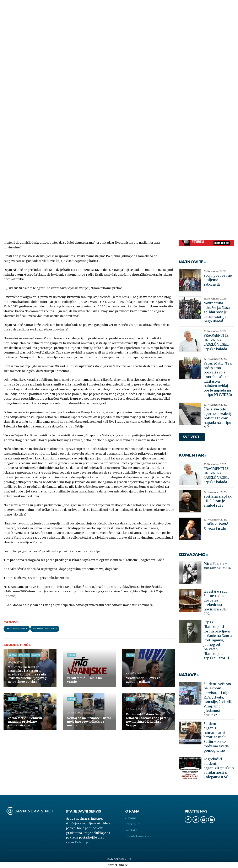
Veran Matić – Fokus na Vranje (84, 680)
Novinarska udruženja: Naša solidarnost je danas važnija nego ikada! (217, 312)
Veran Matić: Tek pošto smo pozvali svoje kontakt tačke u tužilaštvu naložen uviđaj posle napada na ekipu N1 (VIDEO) (218, 379)
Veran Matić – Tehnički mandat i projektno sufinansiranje (25, 722)
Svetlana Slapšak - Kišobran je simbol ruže (218, 501)
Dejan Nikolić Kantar (17, 629)
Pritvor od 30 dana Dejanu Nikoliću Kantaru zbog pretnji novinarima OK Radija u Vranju (148, 720)
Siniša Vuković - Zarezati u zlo (217, 526)
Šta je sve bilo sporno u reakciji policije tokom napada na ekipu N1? (218, 418)
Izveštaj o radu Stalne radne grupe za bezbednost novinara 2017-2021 (216, 603)
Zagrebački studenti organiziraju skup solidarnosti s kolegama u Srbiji (219, 768)
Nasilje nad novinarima (45, 629)
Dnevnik (72, 655)
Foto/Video (24, 655)
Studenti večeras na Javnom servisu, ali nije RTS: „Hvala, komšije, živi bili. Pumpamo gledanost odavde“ (218, 699)
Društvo (13, 655)
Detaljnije (82, 842)
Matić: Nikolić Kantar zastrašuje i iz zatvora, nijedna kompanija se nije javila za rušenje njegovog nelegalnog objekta (27, 674)
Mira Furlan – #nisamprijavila (217, 566)
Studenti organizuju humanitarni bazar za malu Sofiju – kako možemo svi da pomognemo (216, 737)
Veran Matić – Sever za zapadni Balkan (143, 680)
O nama (131, 818)
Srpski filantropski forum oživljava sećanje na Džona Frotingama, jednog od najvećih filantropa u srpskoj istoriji (218, 640)
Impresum (133, 824)
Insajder (36, 655)
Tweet (113, 865)
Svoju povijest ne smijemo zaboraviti (218, 280)
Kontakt (131, 830)
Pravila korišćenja (138, 836)
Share (123, 865)
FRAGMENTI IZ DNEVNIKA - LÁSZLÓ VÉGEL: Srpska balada (216, 342)
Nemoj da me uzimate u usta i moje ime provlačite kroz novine (89, 722)
